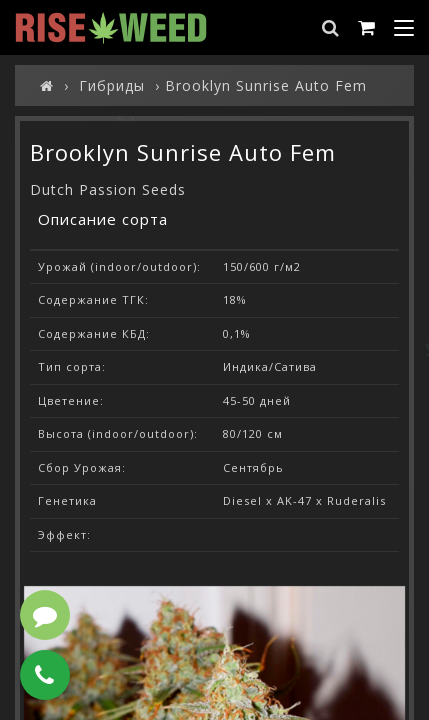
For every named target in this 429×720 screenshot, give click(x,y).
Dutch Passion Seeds (108, 189)
